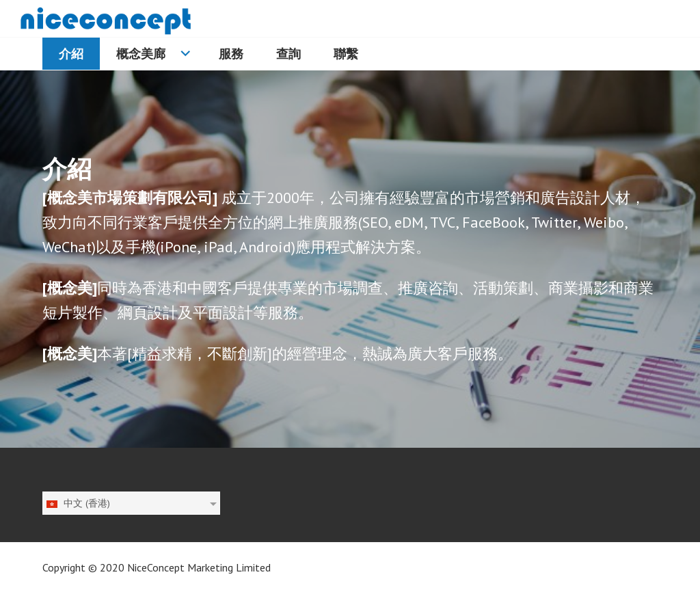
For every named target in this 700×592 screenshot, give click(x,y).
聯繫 (346, 54)
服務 (231, 54)
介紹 (71, 54)
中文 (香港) (78, 503)
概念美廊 (141, 54)
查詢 (288, 54)
